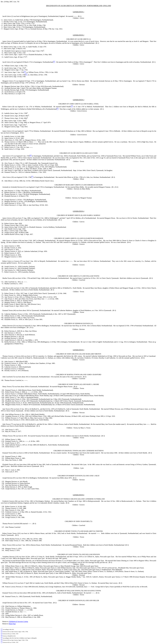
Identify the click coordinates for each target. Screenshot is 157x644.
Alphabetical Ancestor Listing (18, 622)
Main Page (12, 624)
